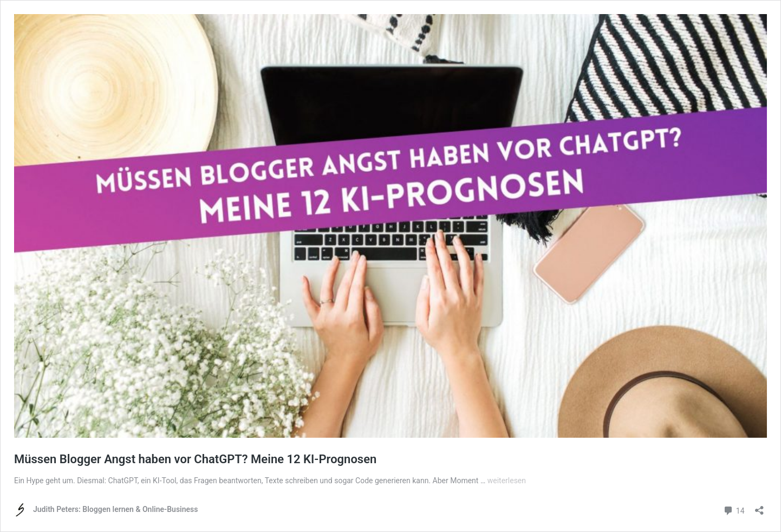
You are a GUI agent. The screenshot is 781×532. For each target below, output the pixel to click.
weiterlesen (507, 481)
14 (734, 510)
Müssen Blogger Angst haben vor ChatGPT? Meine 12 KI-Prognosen (195, 459)
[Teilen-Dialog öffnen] (759, 507)
